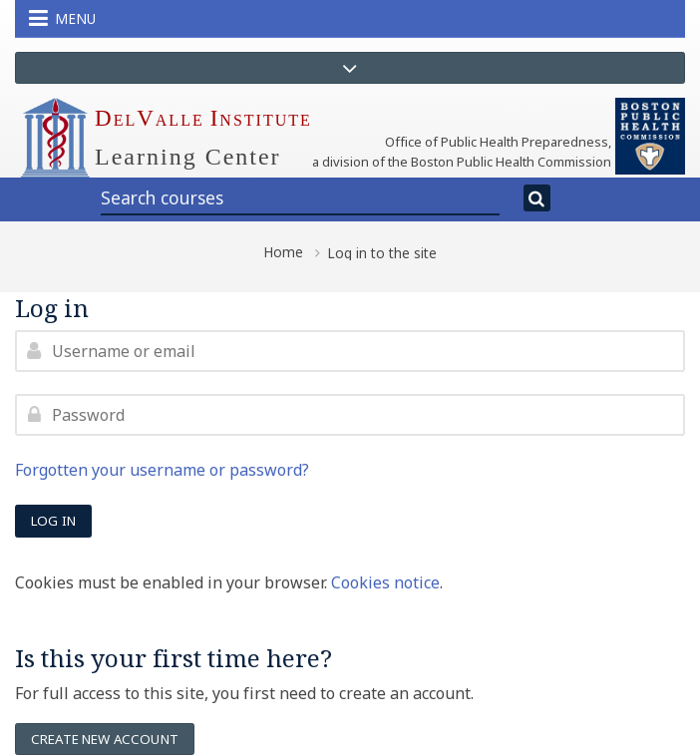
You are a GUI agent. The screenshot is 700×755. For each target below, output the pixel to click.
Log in (53, 521)
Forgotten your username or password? (162, 470)
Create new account (105, 739)
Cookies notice (385, 582)
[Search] (537, 198)
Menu (62, 18)
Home (283, 252)
